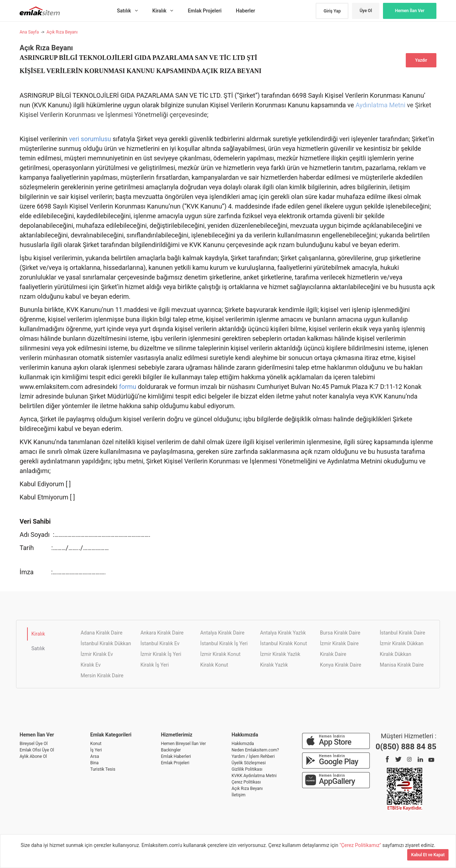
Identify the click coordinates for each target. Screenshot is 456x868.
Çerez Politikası (246, 782)
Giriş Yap (332, 11)
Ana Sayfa (29, 32)
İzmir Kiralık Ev (97, 654)
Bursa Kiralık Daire (340, 633)
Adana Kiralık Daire (101, 633)
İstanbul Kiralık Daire (402, 633)
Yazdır (421, 60)
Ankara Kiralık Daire (162, 633)
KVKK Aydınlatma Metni (254, 776)
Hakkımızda (243, 744)
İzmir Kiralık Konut (220, 654)
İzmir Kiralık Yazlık (280, 654)
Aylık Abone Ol (33, 756)
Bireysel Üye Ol (34, 744)
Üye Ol (366, 11)
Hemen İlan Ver (410, 11)
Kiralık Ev (90, 665)
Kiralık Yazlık (274, 665)
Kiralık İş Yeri (155, 665)
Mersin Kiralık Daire (102, 676)
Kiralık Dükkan (395, 654)
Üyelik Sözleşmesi (249, 763)
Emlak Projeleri (175, 763)
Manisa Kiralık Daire (402, 665)
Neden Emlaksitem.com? (255, 750)
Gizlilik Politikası (247, 769)
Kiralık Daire (333, 654)
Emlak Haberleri (176, 756)
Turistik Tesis (103, 769)
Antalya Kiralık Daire (222, 633)
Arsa (95, 756)
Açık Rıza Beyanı (62, 32)
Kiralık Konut (214, 665)
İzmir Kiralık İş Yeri (161, 654)
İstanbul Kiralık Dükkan (106, 643)
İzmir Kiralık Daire (339, 643)
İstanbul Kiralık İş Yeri (224, 643)
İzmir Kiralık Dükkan (402, 643)
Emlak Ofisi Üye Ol (37, 750)
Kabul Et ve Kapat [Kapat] (428, 855)
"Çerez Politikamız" (361, 845)
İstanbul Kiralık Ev (160, 643)
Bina (94, 763)
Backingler (171, 750)
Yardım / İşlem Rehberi (253, 756)
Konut (96, 744)
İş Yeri (96, 750)
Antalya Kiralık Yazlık (283, 633)
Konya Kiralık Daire (341, 665)
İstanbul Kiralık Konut (284, 643)
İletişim (239, 795)
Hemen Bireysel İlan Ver (183, 744)
